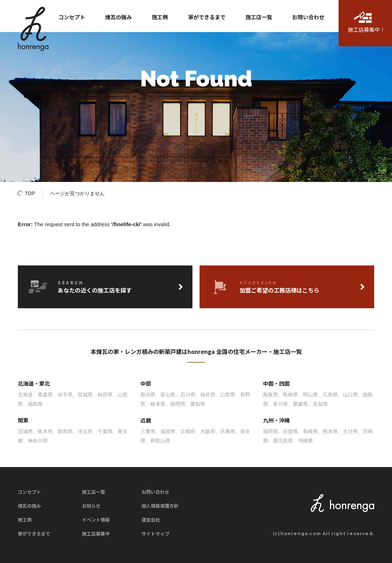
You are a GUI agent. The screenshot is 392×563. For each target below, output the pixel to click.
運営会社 (151, 520)
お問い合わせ (155, 492)
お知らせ (91, 506)
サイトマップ (155, 534)
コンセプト (29, 492)
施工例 (25, 520)
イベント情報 (96, 520)
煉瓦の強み (29, 506)
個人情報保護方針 (160, 506)
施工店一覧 (94, 492)
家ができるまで (34, 534)
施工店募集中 (96, 534)
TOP (30, 193)
